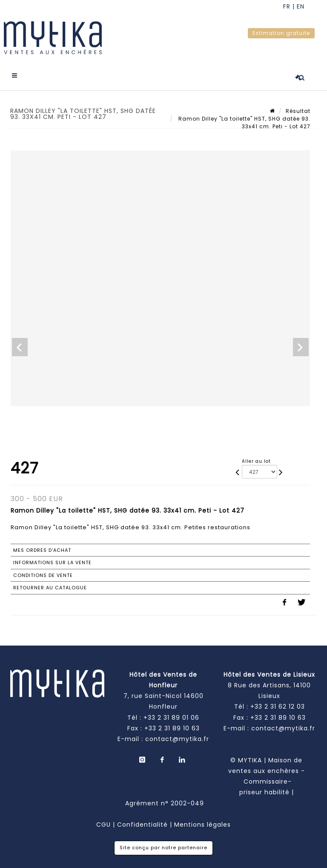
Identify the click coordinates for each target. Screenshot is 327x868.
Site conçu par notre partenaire (163, 848)
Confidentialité (142, 825)
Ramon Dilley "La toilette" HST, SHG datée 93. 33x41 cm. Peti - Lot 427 (244, 123)
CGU (103, 825)
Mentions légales (202, 825)
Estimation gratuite (281, 33)
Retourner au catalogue (50, 588)
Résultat (298, 111)
